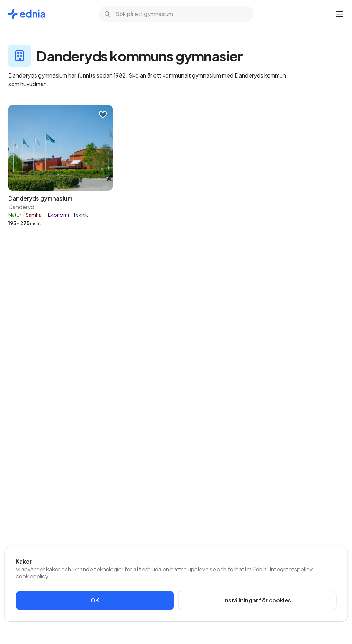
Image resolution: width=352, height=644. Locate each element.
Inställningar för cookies (257, 600)
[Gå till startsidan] (27, 14)
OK (95, 600)
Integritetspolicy (291, 569)
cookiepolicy (32, 576)
